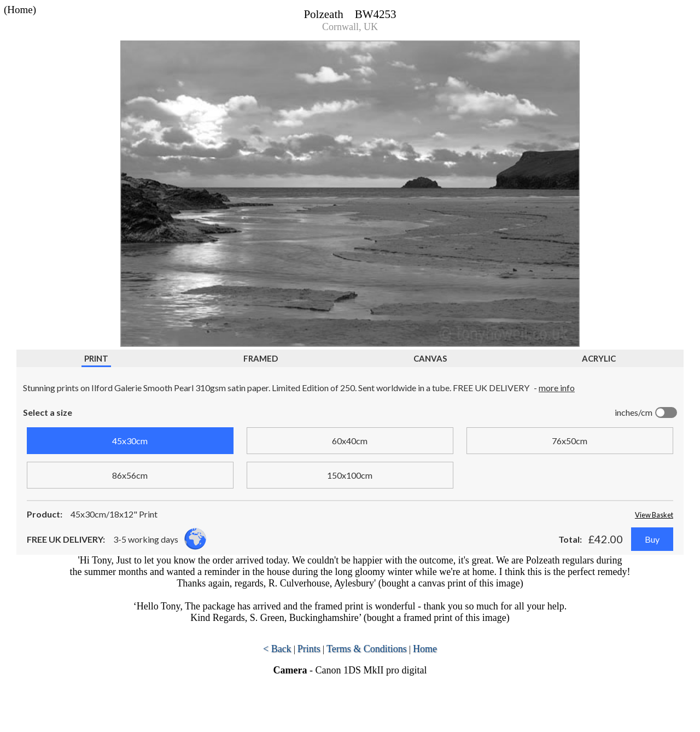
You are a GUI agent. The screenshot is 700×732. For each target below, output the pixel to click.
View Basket (654, 515)
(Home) (20, 10)
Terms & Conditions (367, 649)
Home (425, 649)
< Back (277, 649)
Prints (309, 649)
